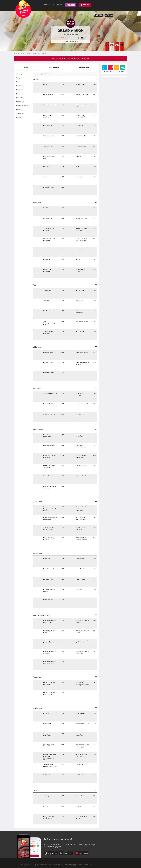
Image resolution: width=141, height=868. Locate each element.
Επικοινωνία (88, 865)
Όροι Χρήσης (78, 865)
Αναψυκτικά (20, 114)
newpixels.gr (69, 865)
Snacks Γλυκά (20, 102)
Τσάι (18, 82)
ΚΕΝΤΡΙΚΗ (46, 5)
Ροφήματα (19, 78)
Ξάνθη (23, 53)
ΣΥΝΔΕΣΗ (85, 5)
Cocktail (19, 118)
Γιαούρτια (19, 110)
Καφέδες (19, 74)
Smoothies (20, 90)
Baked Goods (20, 94)
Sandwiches (20, 98)
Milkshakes (20, 86)
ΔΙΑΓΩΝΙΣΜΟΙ (57, 5)
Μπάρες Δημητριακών (23, 106)
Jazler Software (52, 865)
